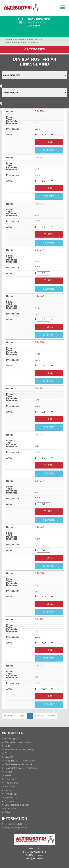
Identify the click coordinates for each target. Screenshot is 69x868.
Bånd (8, 753)
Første (8, 716)
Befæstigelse (12, 739)
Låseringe (10, 779)
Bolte (7, 746)
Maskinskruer (12, 783)
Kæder (8, 776)
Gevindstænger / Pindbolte (21, 768)
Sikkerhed (10, 809)
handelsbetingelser (16, 828)
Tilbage (21, 716)
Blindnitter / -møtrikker (18, 742)
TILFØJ (49, 142)
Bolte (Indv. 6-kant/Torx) (19, 750)
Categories (34, 49)
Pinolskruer (11, 794)
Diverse (9, 757)
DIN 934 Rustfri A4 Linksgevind (23, 43)
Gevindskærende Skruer (19, 764)
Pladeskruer (11, 798)
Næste (39, 716)
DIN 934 (39, 111)
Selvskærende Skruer (17, 805)
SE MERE (49, 150)
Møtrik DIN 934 (34, 40)
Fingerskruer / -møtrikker (19, 761)
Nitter (8, 790)
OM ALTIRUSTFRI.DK (17, 824)
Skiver (8, 812)
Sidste (51, 716)
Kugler (8, 772)
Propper (9, 801)
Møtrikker (19, 40)
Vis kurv (35, 26)
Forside (8, 40)
